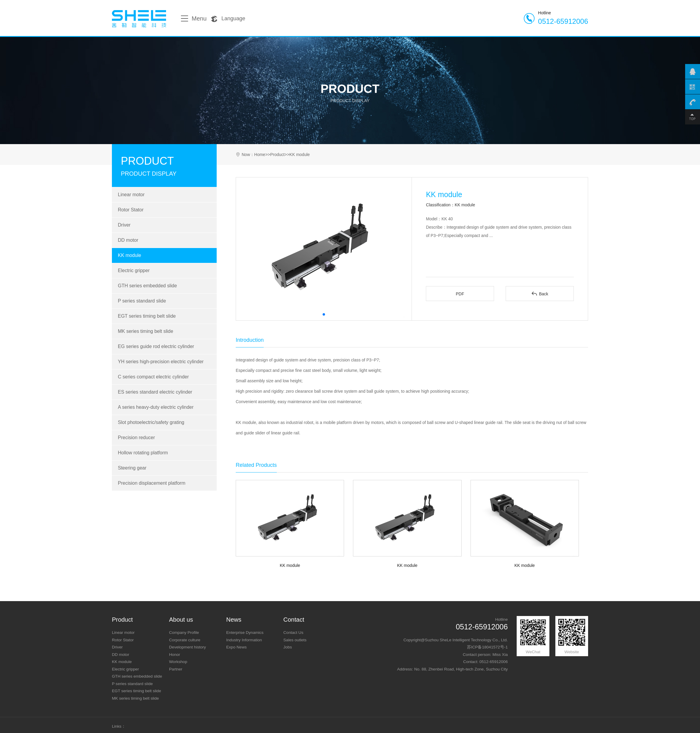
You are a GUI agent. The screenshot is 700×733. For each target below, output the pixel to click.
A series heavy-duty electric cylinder (156, 407)
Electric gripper (134, 270)
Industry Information (244, 640)
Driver (124, 225)
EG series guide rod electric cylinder (156, 346)
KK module (129, 255)
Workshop (178, 662)
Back (540, 294)
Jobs (288, 647)
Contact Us (293, 633)
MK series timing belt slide (146, 331)
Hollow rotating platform (143, 453)
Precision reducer (136, 438)
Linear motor (131, 195)
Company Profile (184, 633)
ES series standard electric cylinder (155, 392)
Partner (176, 669)
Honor (175, 655)
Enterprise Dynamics (245, 633)
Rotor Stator (131, 210)
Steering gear (132, 468)
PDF (460, 294)
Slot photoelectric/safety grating (151, 422)
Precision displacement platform (152, 483)
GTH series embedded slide (147, 286)
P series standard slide (142, 301)
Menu (194, 18)
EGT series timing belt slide (147, 316)
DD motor (128, 240)
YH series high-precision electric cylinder (161, 362)
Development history (187, 647)
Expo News (236, 647)
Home (260, 155)
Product (277, 155)
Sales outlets (295, 640)
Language (228, 19)
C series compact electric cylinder (153, 377)
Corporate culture (185, 640)
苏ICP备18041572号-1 (487, 647)
